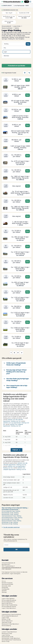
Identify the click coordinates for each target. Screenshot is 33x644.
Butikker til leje (6, 619)
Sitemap (4, 592)
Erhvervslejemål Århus (8, 602)
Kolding (17, 28)
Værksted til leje (7, 622)
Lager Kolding (6, 635)
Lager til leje (17, 26)
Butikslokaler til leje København (11, 638)
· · (21, 6)
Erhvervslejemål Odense (9, 606)
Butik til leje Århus (7, 603)
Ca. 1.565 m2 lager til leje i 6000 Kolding (20, 268)
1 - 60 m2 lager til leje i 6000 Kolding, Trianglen (20, 223)
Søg (28, 44)
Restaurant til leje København (10, 624)
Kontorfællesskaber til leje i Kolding (12, 518)
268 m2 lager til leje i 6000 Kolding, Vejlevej (20, 86)
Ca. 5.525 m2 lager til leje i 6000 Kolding (20, 313)
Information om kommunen (10, 509)
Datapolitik (5, 587)
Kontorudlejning (6, 626)
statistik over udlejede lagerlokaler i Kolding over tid (13, 425)
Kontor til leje (6, 641)
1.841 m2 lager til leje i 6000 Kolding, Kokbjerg (20, 147)
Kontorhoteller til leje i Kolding (10, 519)
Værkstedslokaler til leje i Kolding (11, 516)
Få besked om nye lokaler (17, 66)
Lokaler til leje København (9, 632)
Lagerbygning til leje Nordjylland (11, 614)
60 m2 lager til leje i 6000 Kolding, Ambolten (20, 101)
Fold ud (15, 450)
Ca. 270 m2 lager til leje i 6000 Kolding (20, 344)
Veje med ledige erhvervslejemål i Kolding (15, 508)
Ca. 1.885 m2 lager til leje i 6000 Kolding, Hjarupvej (20, 177)
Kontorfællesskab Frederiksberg (11, 640)
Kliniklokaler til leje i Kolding (10, 522)
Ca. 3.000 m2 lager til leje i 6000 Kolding (20, 329)
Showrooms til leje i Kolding (10, 524)
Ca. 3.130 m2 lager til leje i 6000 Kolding (20, 253)
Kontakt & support (7, 583)
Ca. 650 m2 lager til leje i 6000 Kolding (20, 283)
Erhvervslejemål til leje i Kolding (11, 511)
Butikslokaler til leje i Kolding (10, 514)
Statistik (4, 591)
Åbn (28, 80)
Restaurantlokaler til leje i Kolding (11, 521)
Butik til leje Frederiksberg (10, 605)
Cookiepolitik (6, 589)
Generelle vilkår (6, 586)
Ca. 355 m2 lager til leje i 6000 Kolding (20, 238)
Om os (4, 581)
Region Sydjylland (7, 28)
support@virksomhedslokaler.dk (11, 568)
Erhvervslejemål (6, 26)
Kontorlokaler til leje (7, 637)
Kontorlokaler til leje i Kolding (10, 513)
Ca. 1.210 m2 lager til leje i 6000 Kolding (20, 298)
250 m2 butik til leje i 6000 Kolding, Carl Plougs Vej (20, 132)
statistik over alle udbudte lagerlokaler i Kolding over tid (13, 420)
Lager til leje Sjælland (8, 598)
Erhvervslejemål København (10, 616)
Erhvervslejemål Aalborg (9, 600)
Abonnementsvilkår (7, 584)
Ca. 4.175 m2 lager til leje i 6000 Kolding (20, 162)
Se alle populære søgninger (12, 527)
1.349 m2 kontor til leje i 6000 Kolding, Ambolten (20, 117)
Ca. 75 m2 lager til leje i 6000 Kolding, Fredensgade (20, 192)
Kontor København (7, 621)
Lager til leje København (9, 608)
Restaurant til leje (7, 633)
